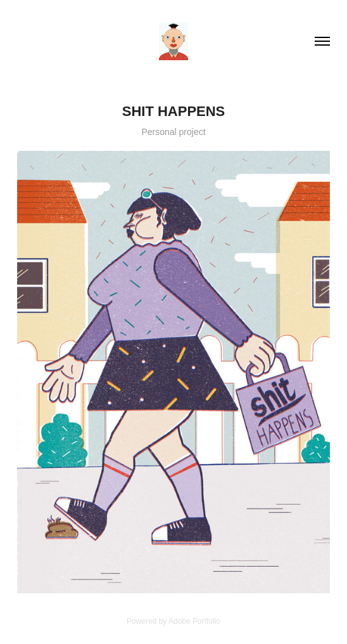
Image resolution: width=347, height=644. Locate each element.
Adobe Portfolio (194, 621)
